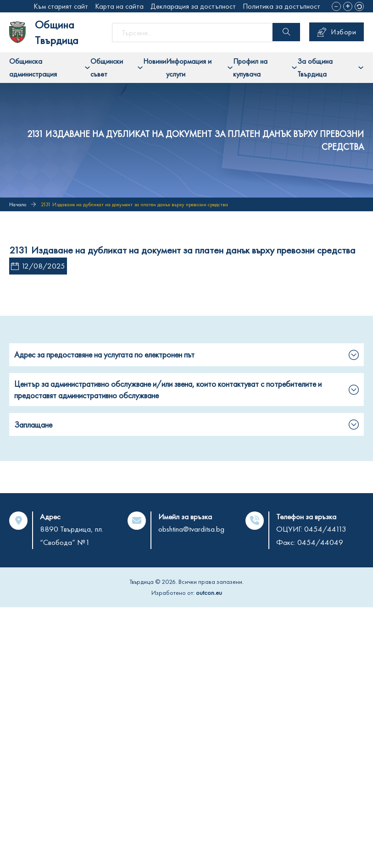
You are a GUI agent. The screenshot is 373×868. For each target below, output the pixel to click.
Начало (18, 204)
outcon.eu (209, 593)
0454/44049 (320, 542)
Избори (337, 32)
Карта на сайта (119, 6)
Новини (155, 61)
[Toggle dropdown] (87, 68)
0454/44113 (325, 529)
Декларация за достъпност (193, 6)
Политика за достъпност (281, 6)
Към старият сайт (61, 6)
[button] (336, 6)
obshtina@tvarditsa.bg (191, 529)
